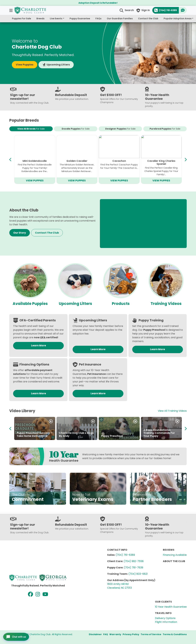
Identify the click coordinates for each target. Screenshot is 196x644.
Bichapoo (77, 161)
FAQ (106, 634)
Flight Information (166, 622)
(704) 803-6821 (138, 574)
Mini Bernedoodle (161, 161)
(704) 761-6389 (125, 555)
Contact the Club (148, 19)
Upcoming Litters (56, 65)
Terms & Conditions (175, 634)
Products (121, 304)
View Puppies (25, 65)
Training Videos (166, 304)
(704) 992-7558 (134, 561)
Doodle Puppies (76, 129)
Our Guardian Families (120, 19)
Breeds (40, 19)
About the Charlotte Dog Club (159, 434)
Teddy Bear (119, 161)
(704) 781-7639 (134, 568)
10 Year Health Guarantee (171, 607)
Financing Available (175, 555)
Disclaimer (95, 634)
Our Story (20, 233)
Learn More (39, 345)
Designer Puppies (120, 129)
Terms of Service (151, 634)
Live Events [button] (56, 19)
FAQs (98, 19)
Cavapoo (35, 161)
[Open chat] (17, 637)
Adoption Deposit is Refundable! (98, 3)
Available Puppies (30, 304)
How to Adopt (26, 436)
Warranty (115, 634)
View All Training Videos (172, 411)
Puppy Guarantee (80, 19)
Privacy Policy (131, 634)
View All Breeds (31, 129)
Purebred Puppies (165, 129)
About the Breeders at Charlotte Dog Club (115, 434)
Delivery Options (165, 618)
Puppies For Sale (22, 19)
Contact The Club (47, 233)
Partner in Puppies (71, 436)
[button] (11, 10)
